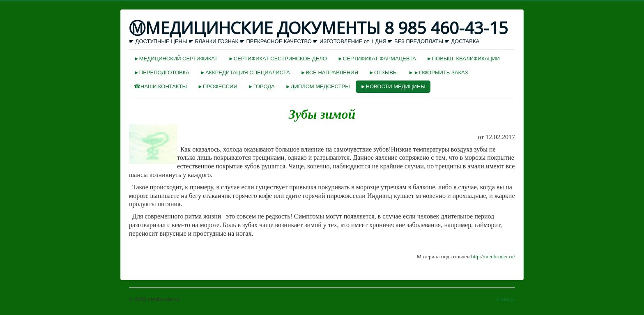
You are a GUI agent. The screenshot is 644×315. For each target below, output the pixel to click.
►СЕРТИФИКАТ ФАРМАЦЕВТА (377, 59)
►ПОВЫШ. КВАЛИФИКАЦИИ (463, 59)
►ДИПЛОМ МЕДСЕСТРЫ (318, 86)
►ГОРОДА (261, 86)
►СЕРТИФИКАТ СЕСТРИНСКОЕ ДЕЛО (278, 59)
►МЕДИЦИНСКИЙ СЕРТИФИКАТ (176, 59)
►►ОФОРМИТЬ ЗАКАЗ (438, 72)
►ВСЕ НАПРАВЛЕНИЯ (329, 72)
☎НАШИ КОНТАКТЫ (160, 86)
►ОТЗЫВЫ (383, 72)
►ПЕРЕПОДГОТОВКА (162, 72)
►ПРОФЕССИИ (217, 86)
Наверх (506, 299)
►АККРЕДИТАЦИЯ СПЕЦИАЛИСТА (245, 72)
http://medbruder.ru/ (493, 256)
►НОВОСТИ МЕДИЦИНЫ (393, 86)
